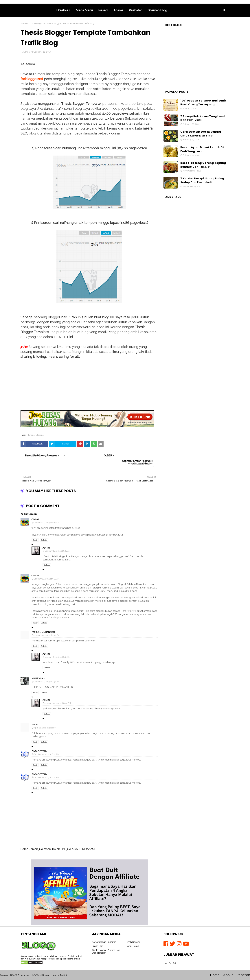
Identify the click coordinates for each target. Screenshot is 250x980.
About (228, 975)
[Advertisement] (89, 385)
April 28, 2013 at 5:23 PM (45, 728)
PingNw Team (39, 751)
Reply (35, 540)
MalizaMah (38, 678)
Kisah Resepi (133, 942)
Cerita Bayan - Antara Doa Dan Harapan (106, 951)
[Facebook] (167, 944)
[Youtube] (186, 944)
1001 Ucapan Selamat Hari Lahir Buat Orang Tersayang (203, 103)
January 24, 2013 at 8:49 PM (58, 703)
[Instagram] (180, 944)
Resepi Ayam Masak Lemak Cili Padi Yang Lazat (203, 149)
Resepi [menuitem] (103, 10)
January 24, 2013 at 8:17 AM (47, 523)
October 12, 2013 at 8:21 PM (47, 754)
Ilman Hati (98, 946)
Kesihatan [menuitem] (136, 10)
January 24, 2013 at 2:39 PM (47, 635)
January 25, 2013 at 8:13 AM (58, 657)
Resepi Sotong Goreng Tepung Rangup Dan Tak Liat (203, 165)
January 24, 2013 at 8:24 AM (58, 551)
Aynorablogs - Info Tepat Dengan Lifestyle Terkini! (43, 975)
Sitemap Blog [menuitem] (157, 10)
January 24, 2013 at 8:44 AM (47, 579)
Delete (44, 540)
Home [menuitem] (37, 10)
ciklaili (36, 519)
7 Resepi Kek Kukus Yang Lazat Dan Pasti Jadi (203, 118)
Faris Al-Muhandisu (43, 632)
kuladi (35, 725)
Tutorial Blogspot (37, 23)
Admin (26, 52)
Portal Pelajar (133, 946)
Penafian (243, 975)
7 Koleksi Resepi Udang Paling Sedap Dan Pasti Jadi (202, 180)
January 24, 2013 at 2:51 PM (47, 682)
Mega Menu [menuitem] (84, 10)
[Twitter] (173, 944)
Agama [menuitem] (118, 10)
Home (24, 23)
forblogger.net (32, 79)
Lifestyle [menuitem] (62, 10)
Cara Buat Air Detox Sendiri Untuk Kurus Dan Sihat (201, 134)
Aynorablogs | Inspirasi (104, 942)
